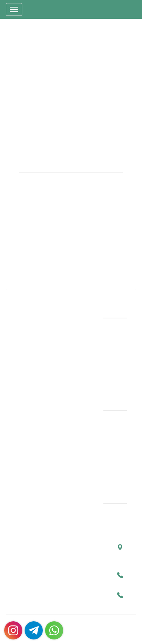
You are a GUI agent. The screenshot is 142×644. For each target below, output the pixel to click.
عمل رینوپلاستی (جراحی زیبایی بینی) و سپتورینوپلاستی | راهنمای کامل (77, 465)
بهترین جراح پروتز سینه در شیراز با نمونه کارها (75, 427)
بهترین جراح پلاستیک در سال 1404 (80, 446)
